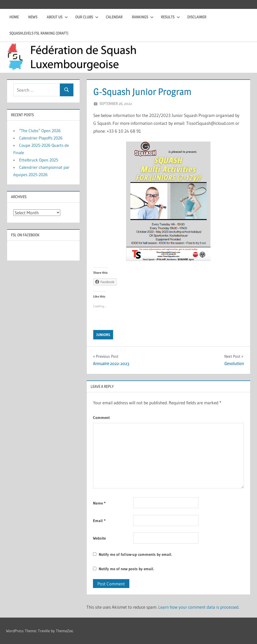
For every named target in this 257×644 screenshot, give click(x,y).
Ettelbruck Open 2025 (39, 160)
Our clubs (87, 17)
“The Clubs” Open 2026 (40, 131)
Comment (101, 418)
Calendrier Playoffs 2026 (41, 138)
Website (99, 538)
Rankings (143, 17)
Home (14, 17)
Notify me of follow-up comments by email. (135, 554)
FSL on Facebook (25, 235)
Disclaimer (197, 17)
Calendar (114, 17)
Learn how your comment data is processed (198, 607)
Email (99, 521)
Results (170, 17)
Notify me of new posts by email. (126, 569)
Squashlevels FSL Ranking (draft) (39, 33)
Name (99, 503)
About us (57, 17)
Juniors (103, 335)
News (33, 17)
